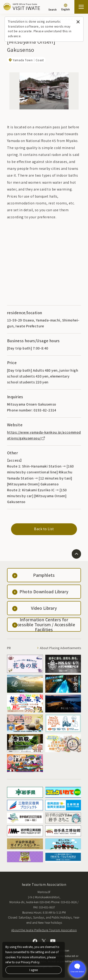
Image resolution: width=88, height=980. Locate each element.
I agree (34, 970)
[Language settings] (65, 8)
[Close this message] (78, 22)
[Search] (52, 7)
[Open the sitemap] (81, 7)
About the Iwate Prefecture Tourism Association (44, 930)
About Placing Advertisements (60, 648)
